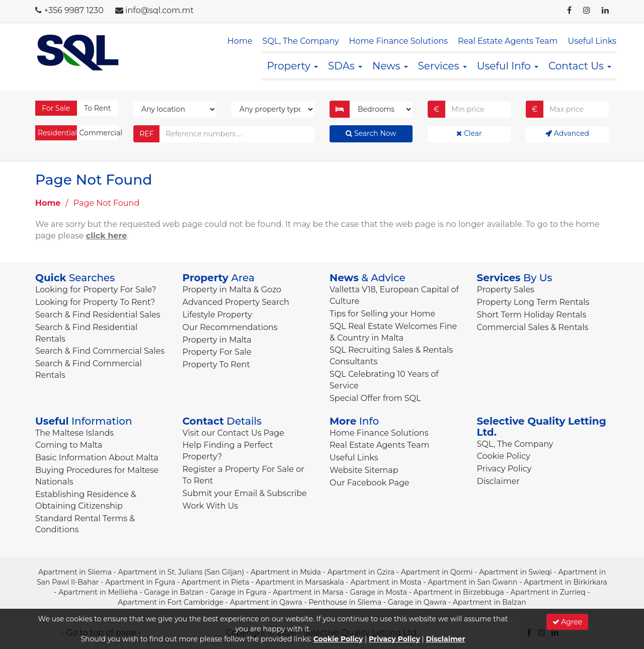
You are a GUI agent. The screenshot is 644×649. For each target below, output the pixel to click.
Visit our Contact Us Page (233, 433)
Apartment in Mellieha (98, 592)
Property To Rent (216, 364)
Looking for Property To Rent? (95, 302)
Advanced (567, 133)
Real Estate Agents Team (508, 41)
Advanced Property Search (236, 302)
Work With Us (211, 506)
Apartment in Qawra (266, 602)
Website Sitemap (364, 470)
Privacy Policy (504, 469)
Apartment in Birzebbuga (459, 592)
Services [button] (442, 66)
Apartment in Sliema (75, 572)
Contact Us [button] (580, 66)
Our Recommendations (230, 327)
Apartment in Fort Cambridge (171, 602)
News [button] (390, 66)
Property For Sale (217, 352)
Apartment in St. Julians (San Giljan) (181, 572)
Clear (469, 133)
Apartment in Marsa (308, 592)
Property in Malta (217, 340)
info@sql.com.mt (159, 10)
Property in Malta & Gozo (232, 290)
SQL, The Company (301, 41)
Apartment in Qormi (437, 572)
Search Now (371, 133)
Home (240, 41)
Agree (568, 622)
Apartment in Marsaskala (300, 582)
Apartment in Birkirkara (566, 582)
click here (107, 236)
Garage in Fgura (238, 592)
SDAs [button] (345, 66)
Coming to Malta (69, 445)
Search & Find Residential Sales (98, 315)
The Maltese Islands (74, 433)
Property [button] (292, 66)
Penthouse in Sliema (345, 602)
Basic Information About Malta (97, 458)
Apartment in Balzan (490, 602)
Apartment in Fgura (140, 582)
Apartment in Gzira (361, 572)
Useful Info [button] (508, 66)
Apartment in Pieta (215, 582)
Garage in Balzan (174, 592)
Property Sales (506, 290)
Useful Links (592, 41)
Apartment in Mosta (386, 582)
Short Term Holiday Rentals (532, 315)
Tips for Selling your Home (382, 314)
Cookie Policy (504, 456)
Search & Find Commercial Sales (100, 351)
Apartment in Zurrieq (548, 592)
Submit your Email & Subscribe (245, 493)
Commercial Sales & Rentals (533, 327)
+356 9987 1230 (74, 10)
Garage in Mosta (378, 592)
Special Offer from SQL (375, 398)
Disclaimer (498, 481)
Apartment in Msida (286, 572)
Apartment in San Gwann (472, 582)
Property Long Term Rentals (533, 302)
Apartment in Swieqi (515, 572)
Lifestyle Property (217, 315)
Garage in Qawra (417, 602)
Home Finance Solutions (398, 41)
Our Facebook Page (370, 483)
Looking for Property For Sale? (96, 290)
